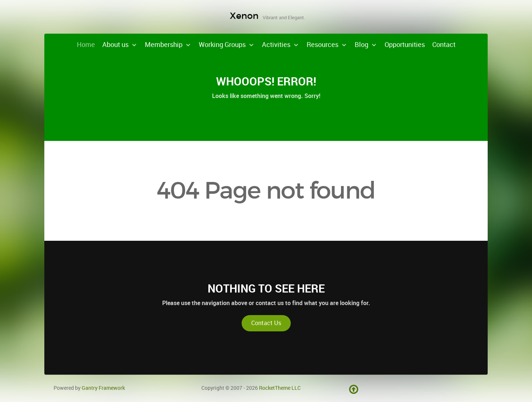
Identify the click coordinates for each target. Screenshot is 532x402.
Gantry (103, 388)
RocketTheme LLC (280, 388)
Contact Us (266, 323)
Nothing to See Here (266, 288)
